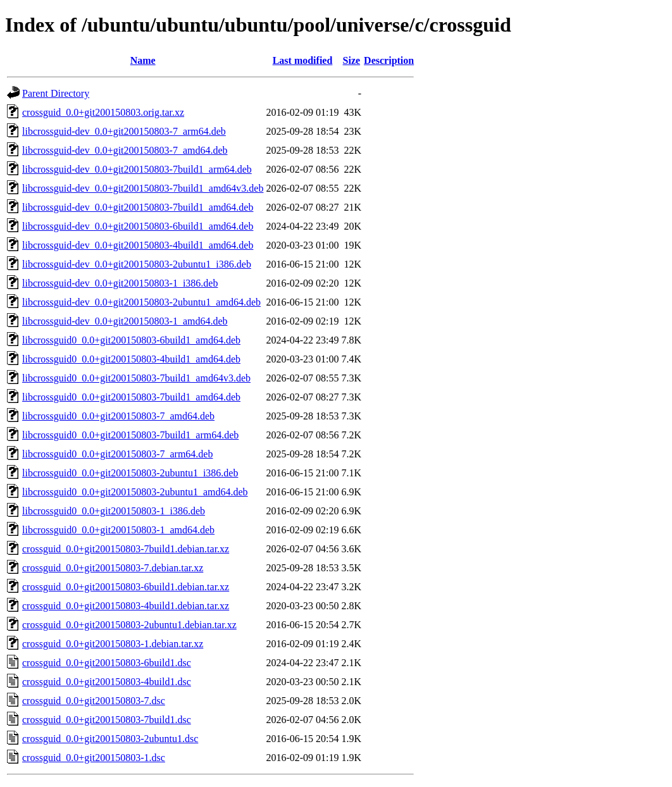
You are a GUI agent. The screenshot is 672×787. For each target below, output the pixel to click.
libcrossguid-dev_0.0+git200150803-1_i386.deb (120, 283)
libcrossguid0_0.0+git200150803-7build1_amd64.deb (131, 397)
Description (389, 60)
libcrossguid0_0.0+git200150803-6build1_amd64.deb (131, 340)
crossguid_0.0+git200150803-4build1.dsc (107, 682)
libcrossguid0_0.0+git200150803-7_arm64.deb (117, 454)
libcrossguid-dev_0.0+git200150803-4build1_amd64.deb (138, 245)
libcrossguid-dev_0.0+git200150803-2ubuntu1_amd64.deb (141, 302)
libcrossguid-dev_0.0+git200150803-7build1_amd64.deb (138, 207)
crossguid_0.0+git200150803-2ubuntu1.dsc (110, 739)
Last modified (303, 60)
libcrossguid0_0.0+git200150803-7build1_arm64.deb (130, 435)
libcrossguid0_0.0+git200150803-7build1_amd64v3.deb (136, 378)
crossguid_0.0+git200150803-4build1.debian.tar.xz (126, 606)
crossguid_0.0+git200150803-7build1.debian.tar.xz (126, 549)
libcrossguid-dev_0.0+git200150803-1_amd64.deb (125, 321)
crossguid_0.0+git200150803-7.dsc (94, 701)
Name (143, 60)
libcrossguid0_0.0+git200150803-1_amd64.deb (118, 530)
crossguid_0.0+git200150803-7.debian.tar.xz (113, 568)
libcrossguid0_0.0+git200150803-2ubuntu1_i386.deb (130, 473)
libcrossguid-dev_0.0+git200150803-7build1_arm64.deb (137, 169)
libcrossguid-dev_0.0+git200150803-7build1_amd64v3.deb (143, 188)
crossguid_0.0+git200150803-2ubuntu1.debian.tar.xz (129, 625)
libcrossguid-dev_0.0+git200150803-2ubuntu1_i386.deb (137, 264)
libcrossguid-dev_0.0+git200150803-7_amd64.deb (125, 150)
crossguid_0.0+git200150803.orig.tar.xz (103, 112)
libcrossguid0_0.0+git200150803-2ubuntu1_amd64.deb (135, 492)
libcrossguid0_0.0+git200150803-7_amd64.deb (118, 416)
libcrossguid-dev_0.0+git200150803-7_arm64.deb (124, 131)
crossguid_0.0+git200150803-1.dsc (94, 758)
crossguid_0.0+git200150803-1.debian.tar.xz (113, 644)
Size (352, 60)
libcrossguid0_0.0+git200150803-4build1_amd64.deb (131, 359)
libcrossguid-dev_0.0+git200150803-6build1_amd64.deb (138, 226)
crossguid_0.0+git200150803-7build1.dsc (107, 720)
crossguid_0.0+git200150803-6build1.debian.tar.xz (126, 587)
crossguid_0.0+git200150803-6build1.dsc (107, 663)
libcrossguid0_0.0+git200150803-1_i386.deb (114, 511)
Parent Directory (56, 93)
